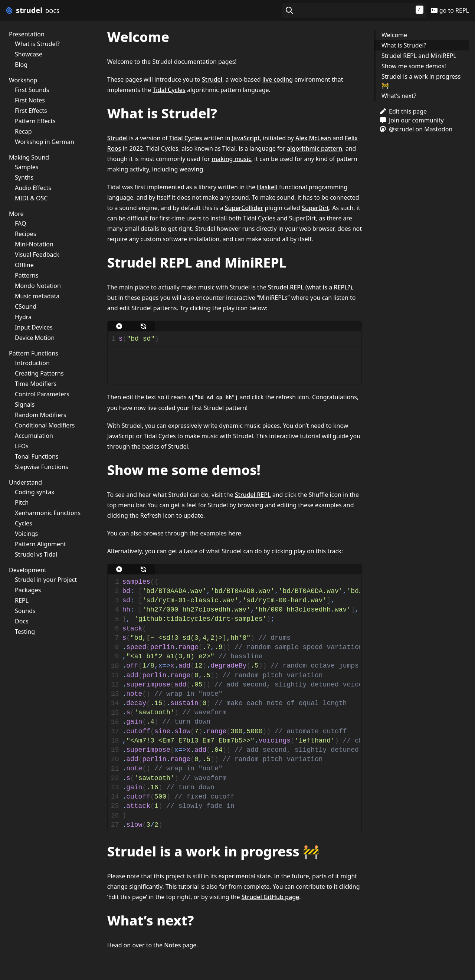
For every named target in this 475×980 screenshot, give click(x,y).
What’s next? (399, 96)
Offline (24, 265)
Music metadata (37, 296)
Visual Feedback (37, 255)
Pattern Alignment (40, 544)
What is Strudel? (37, 44)
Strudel (212, 79)
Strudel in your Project (46, 580)
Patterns (27, 275)
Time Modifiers (36, 384)
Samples (27, 167)
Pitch (22, 502)
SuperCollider (244, 208)
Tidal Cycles (169, 90)
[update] (143, 326)
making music (231, 159)
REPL (22, 600)
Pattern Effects (35, 121)
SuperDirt (315, 208)
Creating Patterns (39, 373)
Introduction (32, 363)
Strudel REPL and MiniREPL (419, 56)
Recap (23, 131)
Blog (21, 65)
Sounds (25, 611)
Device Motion (35, 338)
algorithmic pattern (315, 148)
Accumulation (34, 436)
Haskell (267, 187)
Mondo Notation (38, 286)
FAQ (20, 223)
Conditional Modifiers (45, 425)
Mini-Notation (34, 244)
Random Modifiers (41, 415)
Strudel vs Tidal (36, 554)
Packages (28, 590)
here (235, 533)
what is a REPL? (328, 287)
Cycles (24, 523)
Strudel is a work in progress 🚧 (421, 81)
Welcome (394, 35)
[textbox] (238, 339)
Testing (25, 632)
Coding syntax (35, 492)
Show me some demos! (414, 66)
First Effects (31, 111)
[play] (119, 326)
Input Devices (34, 327)
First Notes (30, 100)
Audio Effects (33, 188)
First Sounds (32, 90)
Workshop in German (45, 142)
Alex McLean (313, 138)
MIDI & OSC (31, 198)
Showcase (29, 54)
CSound (26, 307)
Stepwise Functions (42, 467)
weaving (191, 169)
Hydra (23, 317)
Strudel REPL (286, 287)
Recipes (25, 234)
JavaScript (246, 138)
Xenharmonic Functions (48, 513)
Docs (22, 621)
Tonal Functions (37, 456)
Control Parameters (42, 394)
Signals (25, 404)
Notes (172, 945)
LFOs (22, 446)
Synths (24, 177)
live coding (278, 79)
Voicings (26, 534)
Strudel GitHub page (271, 897)
